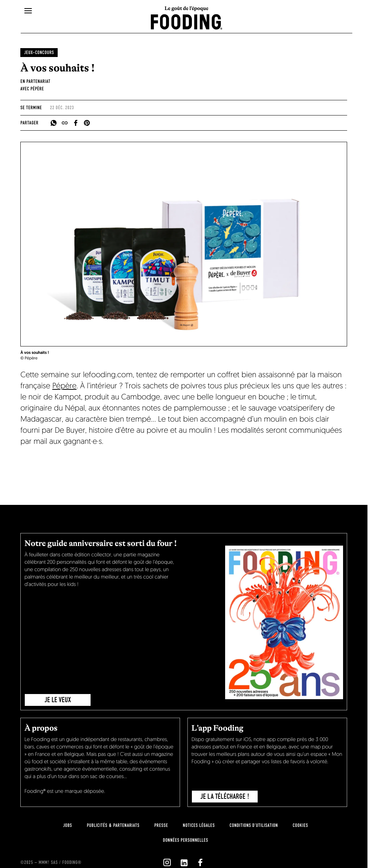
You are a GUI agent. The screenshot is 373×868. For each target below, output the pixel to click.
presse (161, 825)
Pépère (64, 387)
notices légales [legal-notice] (199, 825)
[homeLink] (187, 21)
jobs (68, 825)
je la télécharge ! (225, 797)
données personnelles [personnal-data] (186, 840)
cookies (300, 825)
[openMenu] (28, 11)
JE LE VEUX (58, 700)
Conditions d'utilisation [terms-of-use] (254, 825)
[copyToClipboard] (65, 123)
